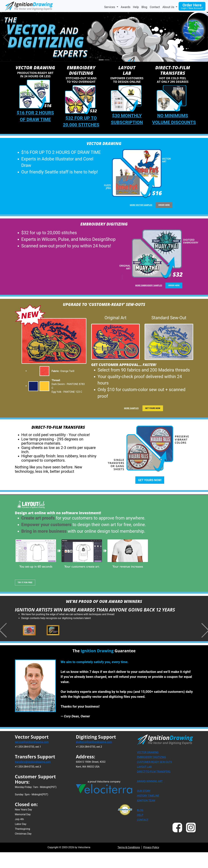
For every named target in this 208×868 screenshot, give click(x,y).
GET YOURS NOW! (150, 480)
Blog (144, 7)
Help (136, 7)
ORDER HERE (164, 205)
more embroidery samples (149, 285)
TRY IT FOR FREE (25, 583)
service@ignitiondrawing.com (32, 759)
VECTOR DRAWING (148, 769)
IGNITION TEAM (146, 817)
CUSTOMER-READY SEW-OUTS (155, 779)
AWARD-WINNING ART (150, 798)
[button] (201, 37)
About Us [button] (169, 7)
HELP (140, 832)
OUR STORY (144, 808)
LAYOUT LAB (144, 784)
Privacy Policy (151, 864)
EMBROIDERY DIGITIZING (152, 774)
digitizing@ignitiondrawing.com (94, 759)
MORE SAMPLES (131, 408)
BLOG (140, 827)
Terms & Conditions (129, 864)
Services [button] (110, 7)
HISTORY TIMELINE (148, 813)
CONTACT (143, 837)
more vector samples (141, 205)
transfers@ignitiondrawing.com (33, 779)
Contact (155, 7)
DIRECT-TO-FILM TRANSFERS (154, 789)
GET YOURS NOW (153, 408)
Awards (126, 7)
